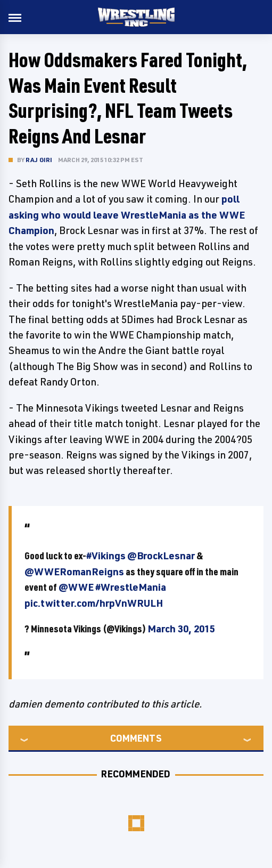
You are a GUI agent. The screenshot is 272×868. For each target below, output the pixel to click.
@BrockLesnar (161, 556)
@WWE (76, 587)
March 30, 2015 (181, 629)
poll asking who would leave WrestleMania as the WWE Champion (127, 215)
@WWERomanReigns (74, 572)
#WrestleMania (131, 587)
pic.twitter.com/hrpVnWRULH (94, 603)
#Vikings (106, 556)
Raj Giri (39, 160)
